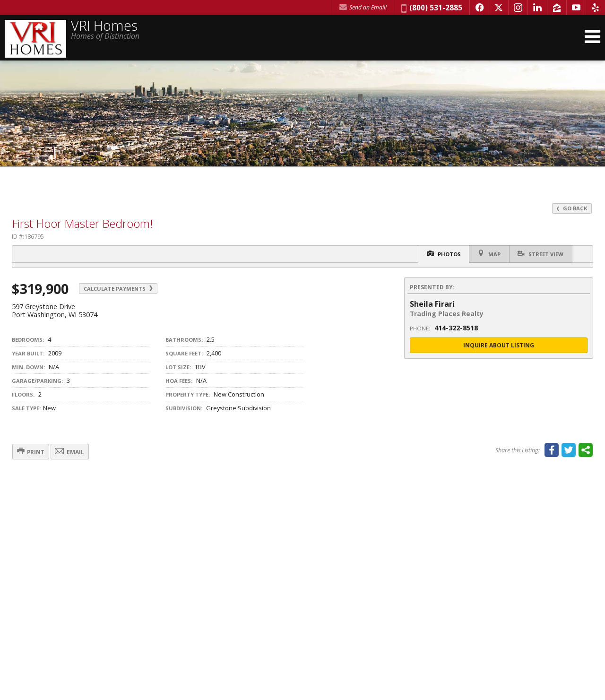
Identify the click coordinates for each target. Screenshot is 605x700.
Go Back (571, 208)
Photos (438, 254)
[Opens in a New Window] (479, 8)
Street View (540, 254)
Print (33, 452)
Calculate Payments (122, 289)
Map (486, 254)
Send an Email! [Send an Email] (363, 7)
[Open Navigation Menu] (592, 39)
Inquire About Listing (499, 345)
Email (77, 452)
